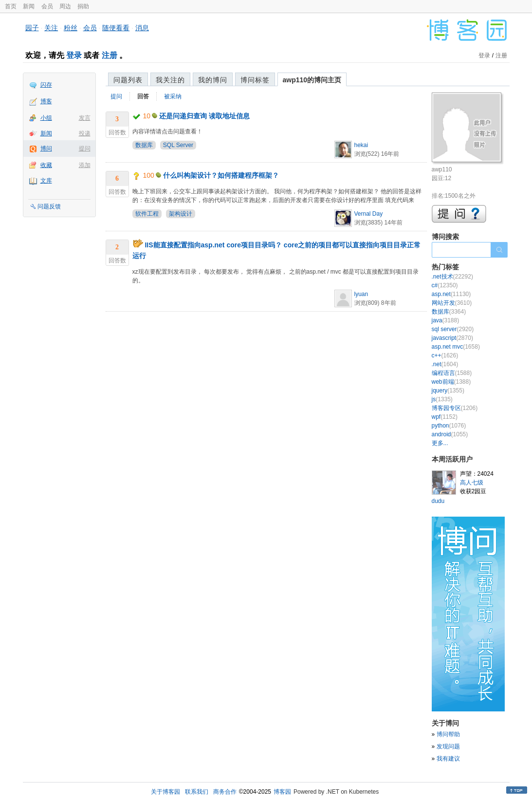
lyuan (361, 294)
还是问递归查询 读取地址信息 (204, 116)
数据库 (144, 145)
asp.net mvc (456, 347)
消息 (142, 28)
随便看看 (116, 28)
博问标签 (255, 80)
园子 (32, 28)
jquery (448, 391)
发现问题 (448, 746)
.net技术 (452, 277)
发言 (85, 118)
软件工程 (147, 214)
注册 (110, 55)
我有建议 (448, 759)
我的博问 (213, 80)
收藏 (46, 165)
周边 (65, 6)
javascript (452, 338)
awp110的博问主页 (312, 80)
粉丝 (71, 28)
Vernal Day (369, 214)
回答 (143, 96)
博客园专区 (455, 408)
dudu (438, 501)
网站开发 (452, 303)
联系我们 (197, 792)
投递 (85, 133)
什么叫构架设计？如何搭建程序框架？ (221, 175)
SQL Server (178, 145)
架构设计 (181, 214)
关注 (51, 28)
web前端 (451, 382)
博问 (46, 149)
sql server (453, 329)
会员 (47, 6)
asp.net (451, 294)
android (450, 434)
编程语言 (452, 373)
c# (445, 285)
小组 (46, 118)
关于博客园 (165, 792)
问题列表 (128, 80)
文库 (46, 181)
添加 (85, 165)
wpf (445, 417)
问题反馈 (49, 206)
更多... (440, 443)
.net (445, 364)
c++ (445, 355)
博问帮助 (448, 734)
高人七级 (472, 483)
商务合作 (225, 792)
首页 (11, 6)
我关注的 (170, 80)
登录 (74, 55)
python (449, 426)
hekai (361, 145)
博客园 (282, 792)
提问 (85, 149)
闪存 (46, 85)
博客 (46, 101)
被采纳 (173, 96)
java (446, 320)
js (442, 399)
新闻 (29, 6)
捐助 (83, 6)
